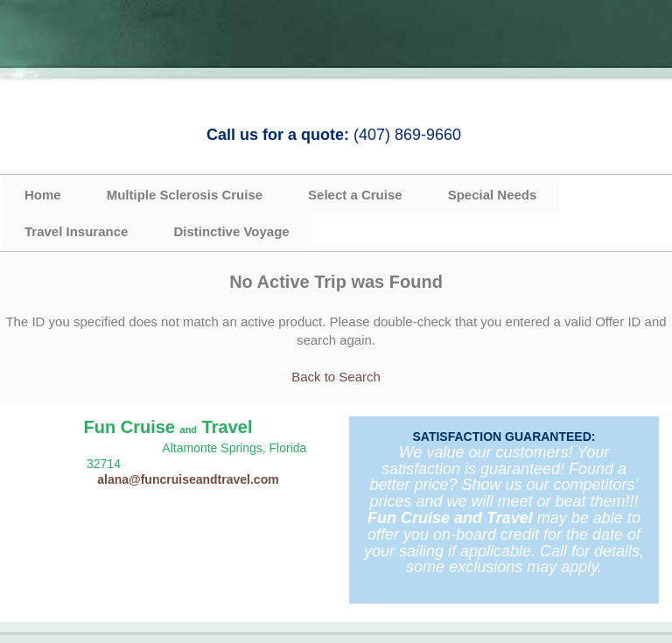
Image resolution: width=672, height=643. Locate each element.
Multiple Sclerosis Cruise (185, 195)
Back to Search (336, 377)
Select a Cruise (355, 195)
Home (43, 195)
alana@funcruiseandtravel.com (188, 479)
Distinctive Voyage (231, 231)
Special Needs (493, 195)
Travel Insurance (76, 231)
